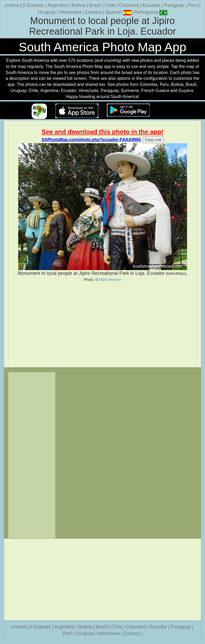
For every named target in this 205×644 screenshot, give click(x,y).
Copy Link (153, 140)
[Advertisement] (102, 325)
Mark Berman (110, 280)
